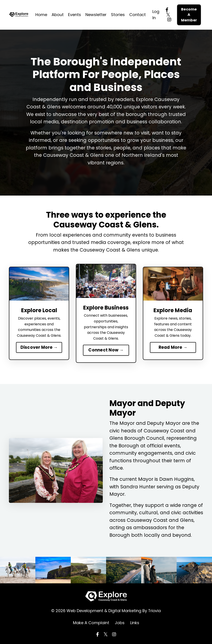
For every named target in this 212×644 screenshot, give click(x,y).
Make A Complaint (91, 623)
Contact (137, 15)
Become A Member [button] (189, 15)
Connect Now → (106, 350)
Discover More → (39, 347)
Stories (118, 15)
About (58, 15)
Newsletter (96, 15)
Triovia (155, 611)
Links (135, 623)
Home (41, 15)
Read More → (173, 347)
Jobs (120, 623)
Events (75, 15)
